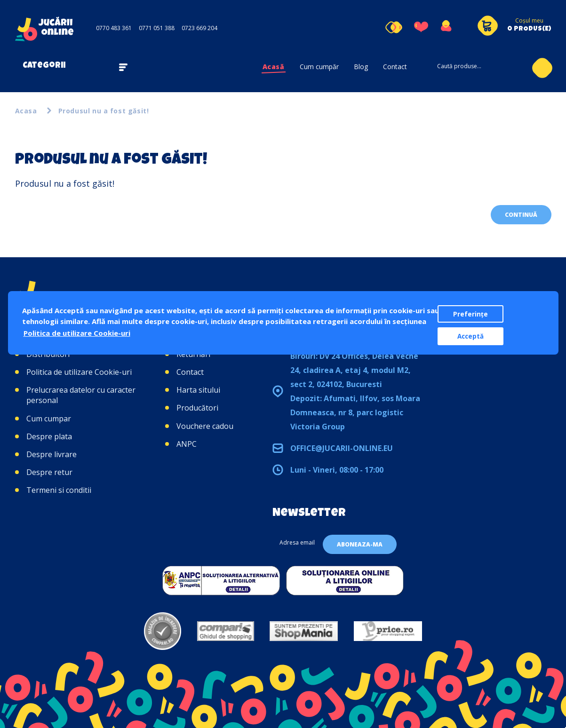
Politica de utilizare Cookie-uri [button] (77, 333)
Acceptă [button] (470, 336)
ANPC (187, 444)
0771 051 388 (157, 28)
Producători (197, 408)
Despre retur (49, 472)
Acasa (26, 111)
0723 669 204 (199, 28)
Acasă (274, 67)
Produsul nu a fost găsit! (104, 111)
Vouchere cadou (205, 426)
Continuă (521, 215)
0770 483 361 (114, 28)
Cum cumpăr (319, 67)
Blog (361, 67)
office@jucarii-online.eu (342, 448)
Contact (395, 67)
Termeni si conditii (59, 490)
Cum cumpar (49, 419)
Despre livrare (52, 454)
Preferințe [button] (470, 314)
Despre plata (49, 436)
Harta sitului (198, 390)
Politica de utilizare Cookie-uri (79, 372)
